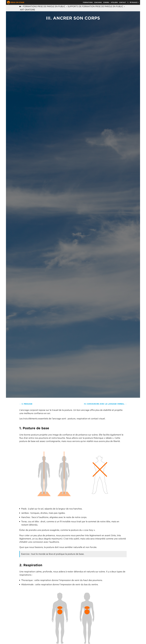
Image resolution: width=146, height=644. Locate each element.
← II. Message (26, 404)
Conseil (106, 2)
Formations (88, 2)
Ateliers (114, 2)
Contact (123, 2)
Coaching (98, 2)
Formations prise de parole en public (44, 6)
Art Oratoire (27, 10)
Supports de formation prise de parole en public (95, 6)
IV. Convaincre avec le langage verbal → (105, 404)
